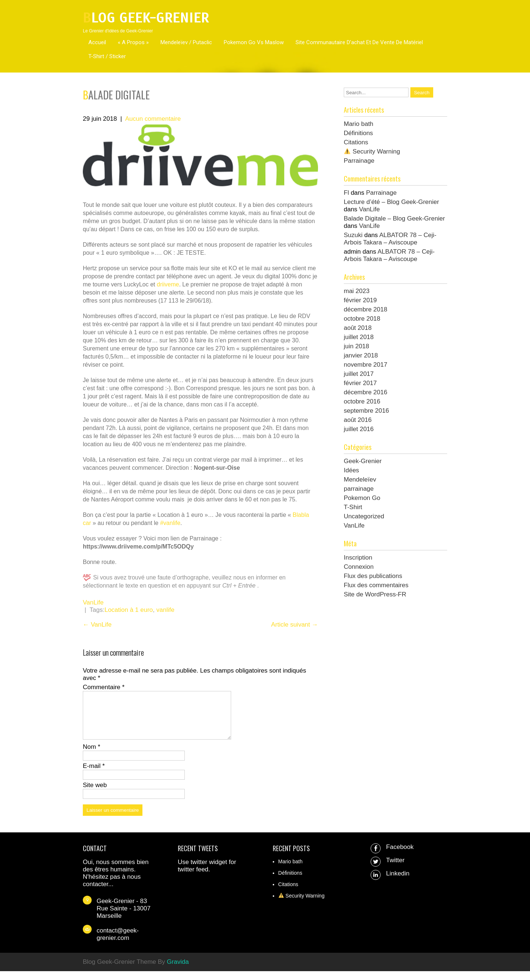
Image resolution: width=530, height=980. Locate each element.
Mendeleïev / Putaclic (186, 42)
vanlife (165, 610)
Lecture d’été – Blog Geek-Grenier (391, 202)
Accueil (97, 42)
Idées (351, 470)
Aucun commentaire (153, 119)
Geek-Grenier (363, 461)
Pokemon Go (362, 498)
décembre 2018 (365, 309)
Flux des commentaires (376, 585)
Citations (356, 142)
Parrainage (359, 161)
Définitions (358, 133)
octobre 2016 (362, 401)
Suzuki (353, 235)
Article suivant (294, 625)
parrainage (359, 489)
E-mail (94, 775)
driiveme (168, 284)
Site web (95, 794)
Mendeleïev (360, 480)
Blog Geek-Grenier (146, 18)
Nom (91, 756)
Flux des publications (373, 576)
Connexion (359, 567)
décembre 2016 (365, 392)
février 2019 (360, 300)
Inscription (358, 558)
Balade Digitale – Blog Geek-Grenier (394, 218)
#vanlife (170, 523)
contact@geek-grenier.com (118, 943)
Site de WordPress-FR (375, 594)
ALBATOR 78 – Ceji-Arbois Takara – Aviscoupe (390, 239)
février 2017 (360, 383)
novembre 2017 (365, 365)
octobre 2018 (362, 319)
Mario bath (358, 124)
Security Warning (372, 151)
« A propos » (133, 42)
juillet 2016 (359, 429)
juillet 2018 (359, 337)
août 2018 (358, 328)
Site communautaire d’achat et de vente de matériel (359, 42)
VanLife (93, 602)
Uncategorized (364, 516)
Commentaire (104, 687)
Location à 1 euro (129, 610)
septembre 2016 (366, 411)
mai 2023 (357, 291)
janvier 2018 (361, 355)
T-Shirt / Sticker (107, 56)
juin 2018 (356, 346)
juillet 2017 (359, 374)
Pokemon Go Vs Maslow (254, 42)
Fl (346, 193)
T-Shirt (353, 507)
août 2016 (358, 420)
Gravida (178, 971)
